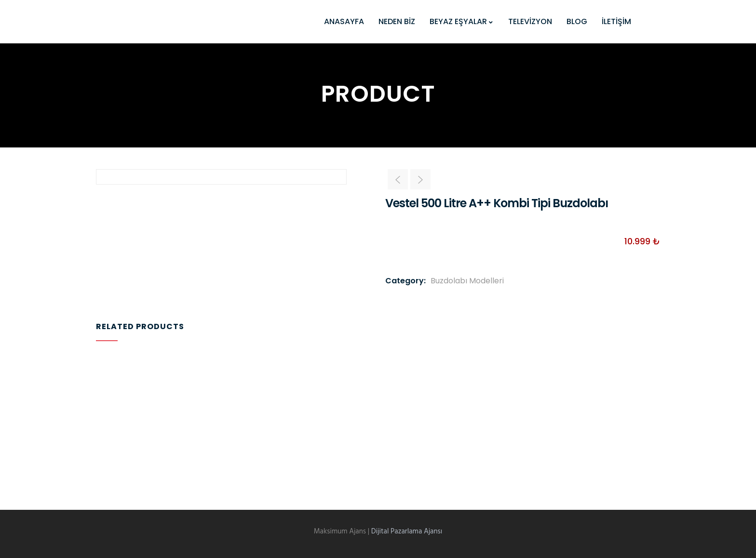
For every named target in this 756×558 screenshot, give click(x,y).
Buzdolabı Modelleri (467, 281)
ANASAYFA (344, 21)
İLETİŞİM (616, 21)
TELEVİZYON (530, 21)
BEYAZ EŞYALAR (462, 21)
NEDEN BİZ (397, 21)
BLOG (577, 21)
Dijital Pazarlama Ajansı (407, 531)
